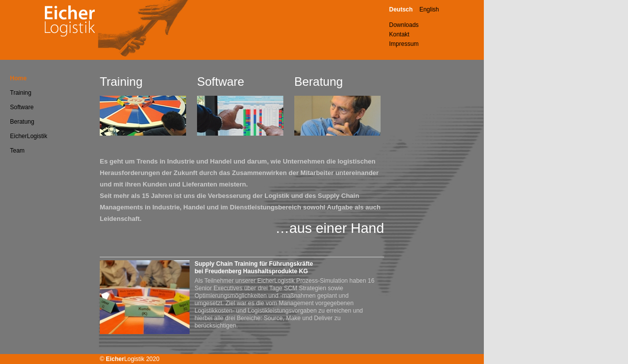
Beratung (22, 122)
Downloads (404, 25)
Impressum (404, 44)
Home (18, 78)
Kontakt (399, 34)
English (429, 9)
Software (22, 107)
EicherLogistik (29, 136)
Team (17, 151)
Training (21, 93)
